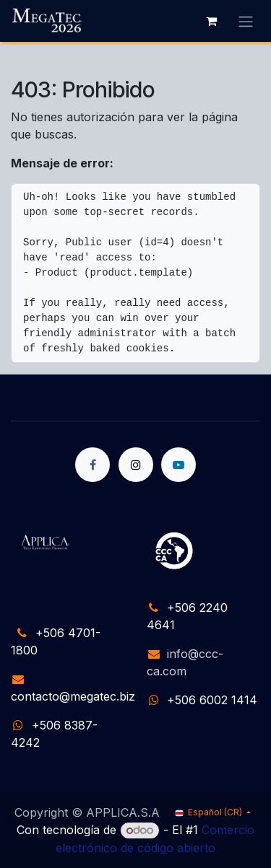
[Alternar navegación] (246, 21)
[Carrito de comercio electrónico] (211, 21)
